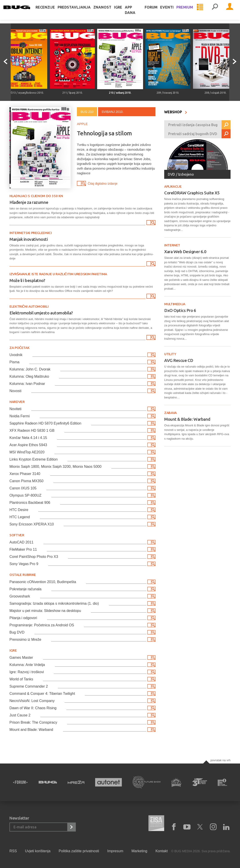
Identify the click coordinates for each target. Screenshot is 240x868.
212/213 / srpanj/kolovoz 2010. (25, 93)
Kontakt (161, 851)
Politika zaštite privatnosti (79, 851)
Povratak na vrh (220, 760)
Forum (151, 12)
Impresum (115, 851)
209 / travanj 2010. (168, 93)
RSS (13, 851)
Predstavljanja (80, 12)
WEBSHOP (176, 112)
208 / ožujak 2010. (215, 93)
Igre (124, 12)
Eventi (167, 12)
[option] (25, 62)
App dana (136, 14)
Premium (185, 12)
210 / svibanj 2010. (120, 93)
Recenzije (52, 12)
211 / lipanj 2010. (73, 93)
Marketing (139, 851)
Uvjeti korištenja (38, 851)
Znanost (109, 12)
